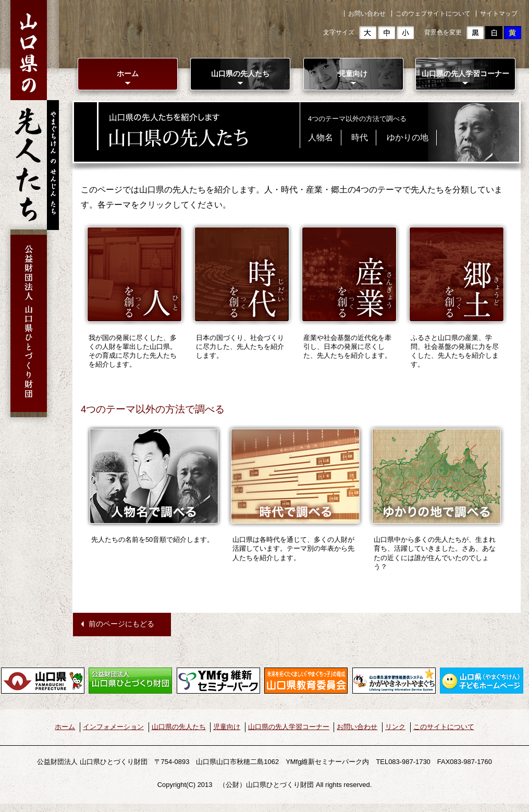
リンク (395, 727)
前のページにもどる (121, 624)
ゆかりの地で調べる (436, 476)
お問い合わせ (367, 14)
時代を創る (242, 274)
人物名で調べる (154, 476)
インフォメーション (113, 727)
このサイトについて (444, 727)
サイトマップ (499, 14)
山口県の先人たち (240, 74)
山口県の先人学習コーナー (465, 74)
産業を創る (349, 274)
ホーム (128, 74)
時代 (360, 137)
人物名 (321, 137)
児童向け (353, 74)
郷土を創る (457, 274)
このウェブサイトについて (433, 14)
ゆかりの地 (408, 137)
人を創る (134, 274)
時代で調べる (295, 476)
